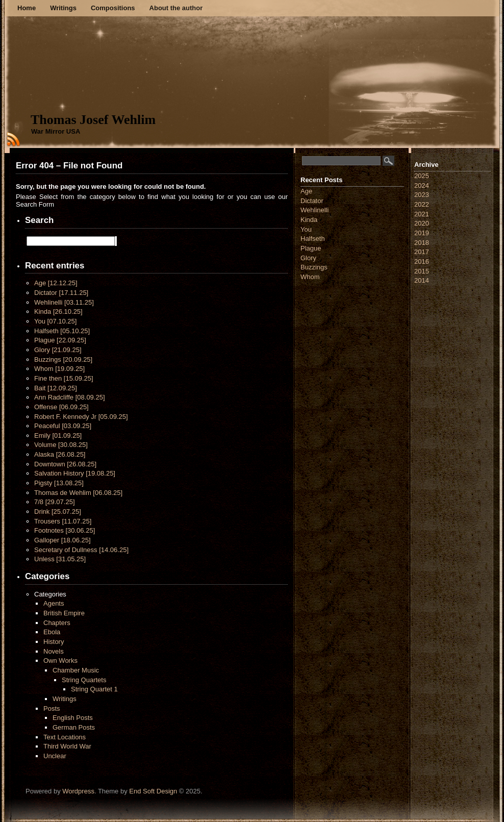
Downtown (65, 464)
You (55, 321)
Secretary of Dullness (81, 550)
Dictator (61, 293)
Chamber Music (76, 670)
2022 (422, 204)
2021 (422, 214)
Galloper (62, 540)
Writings (63, 8)
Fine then (64, 378)
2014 (422, 280)
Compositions (113, 8)
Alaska (60, 454)
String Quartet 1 (94, 689)
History (54, 642)
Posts (52, 708)
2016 (422, 261)
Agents (54, 603)
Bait (56, 388)
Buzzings (63, 359)
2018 (422, 243)
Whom (59, 369)
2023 (422, 195)
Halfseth (62, 331)
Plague (60, 340)
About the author (176, 8)
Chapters (57, 623)
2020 (422, 223)
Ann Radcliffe (70, 397)
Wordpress (78, 791)
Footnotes (65, 530)
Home (27, 8)
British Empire (64, 613)
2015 (422, 271)
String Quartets (84, 680)
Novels (54, 651)
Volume (61, 445)
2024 (422, 185)
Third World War (67, 746)
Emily (58, 435)
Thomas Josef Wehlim (93, 120)
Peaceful (63, 426)
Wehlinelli (64, 302)
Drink (58, 512)
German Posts (74, 727)
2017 (422, 252)
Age (56, 283)
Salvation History (75, 473)
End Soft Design (153, 791)
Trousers (63, 521)
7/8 (55, 502)
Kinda (58, 312)
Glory (58, 350)
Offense (61, 407)
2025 (422, 176)
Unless (60, 559)
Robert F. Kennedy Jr (81, 417)
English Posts (73, 718)
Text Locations (65, 737)
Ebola (52, 632)
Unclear (55, 756)
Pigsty (59, 483)
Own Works (60, 661)
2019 (422, 233)
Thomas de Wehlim (78, 493)
